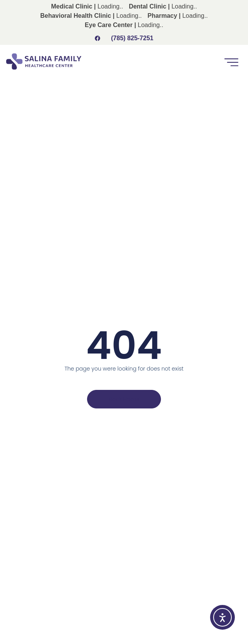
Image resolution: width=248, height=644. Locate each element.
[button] (231, 61)
